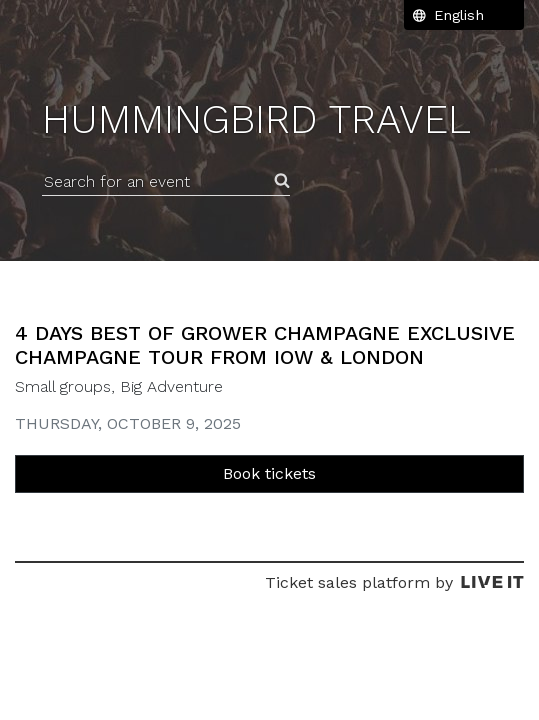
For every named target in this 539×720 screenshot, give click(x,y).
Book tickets (269, 473)
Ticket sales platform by (394, 582)
